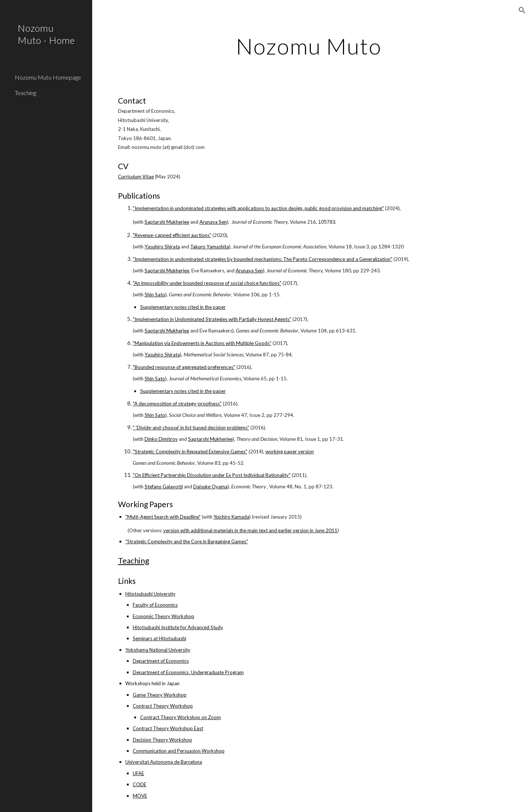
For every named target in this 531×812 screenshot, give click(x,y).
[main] (312, 46)
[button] (522, 10)
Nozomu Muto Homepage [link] (48, 77)
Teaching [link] (25, 93)
